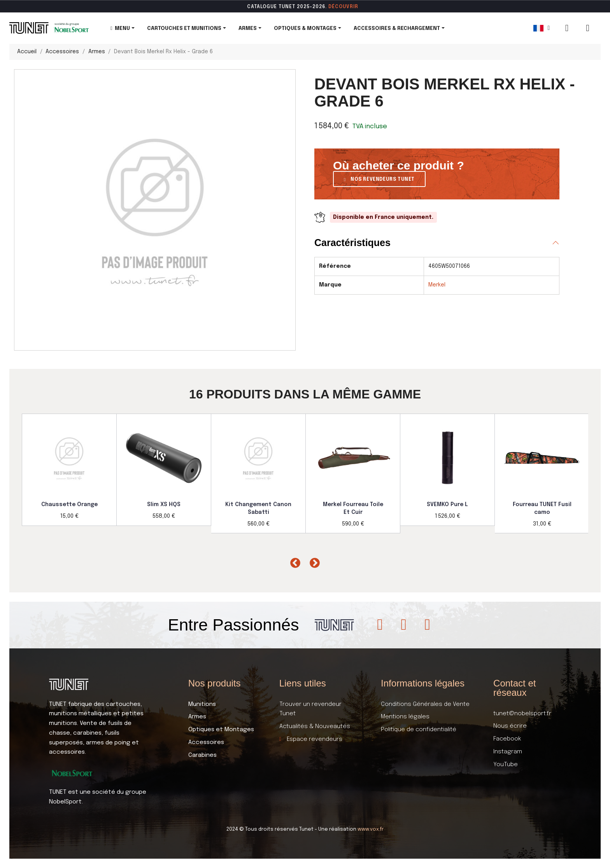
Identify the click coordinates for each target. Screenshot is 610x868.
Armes (197, 717)
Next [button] (313, 561)
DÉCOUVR (341, 7)
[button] (379, 179)
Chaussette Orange (69, 505)
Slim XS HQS (164, 505)
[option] (69, 470)
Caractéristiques (352, 243)
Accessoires (206, 742)
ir (356, 7)
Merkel (437, 285)
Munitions (202, 704)
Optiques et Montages (221, 730)
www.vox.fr (371, 829)
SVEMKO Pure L (447, 505)
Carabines (202, 755)
